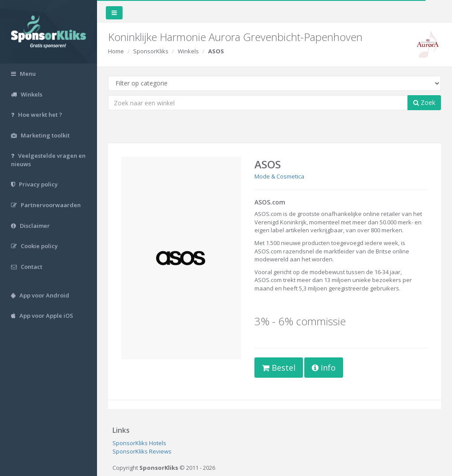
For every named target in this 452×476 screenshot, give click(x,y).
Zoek (424, 102)
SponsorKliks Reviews (142, 451)
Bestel (279, 368)
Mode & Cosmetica (279, 176)
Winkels (188, 51)
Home (116, 51)
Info (324, 368)
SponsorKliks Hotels (139, 443)
